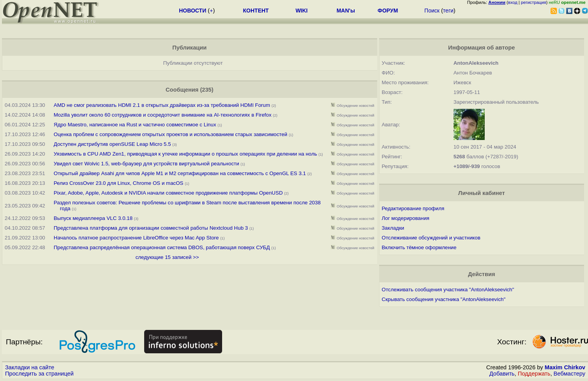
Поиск (432, 11)
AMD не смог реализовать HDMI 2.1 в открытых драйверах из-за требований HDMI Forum (162, 105)
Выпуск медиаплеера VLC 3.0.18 (93, 218)
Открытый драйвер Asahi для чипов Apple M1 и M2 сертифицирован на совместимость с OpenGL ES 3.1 (180, 173)
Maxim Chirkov (565, 367)
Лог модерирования (406, 218)
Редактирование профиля (413, 208)
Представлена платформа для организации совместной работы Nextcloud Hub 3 (151, 228)
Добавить (502, 374)
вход (513, 2)
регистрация (534, 2)
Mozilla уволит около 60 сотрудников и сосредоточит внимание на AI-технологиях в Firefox (163, 115)
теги (448, 11)
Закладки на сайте (30, 367)
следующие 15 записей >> (167, 257)
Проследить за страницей (39, 374)
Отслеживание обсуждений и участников (431, 238)
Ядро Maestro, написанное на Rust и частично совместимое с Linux (135, 125)
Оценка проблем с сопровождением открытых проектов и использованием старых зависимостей (170, 134)
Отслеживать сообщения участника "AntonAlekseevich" (448, 290)
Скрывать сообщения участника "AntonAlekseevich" (444, 299)
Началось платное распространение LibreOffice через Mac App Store (136, 238)
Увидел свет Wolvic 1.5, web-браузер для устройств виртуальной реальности (147, 164)
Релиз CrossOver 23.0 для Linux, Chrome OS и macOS (119, 183)
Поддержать (534, 374)
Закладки (393, 228)
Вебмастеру (569, 374)
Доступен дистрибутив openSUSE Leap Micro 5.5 (112, 144)
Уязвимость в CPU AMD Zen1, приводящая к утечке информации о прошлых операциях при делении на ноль (185, 154)
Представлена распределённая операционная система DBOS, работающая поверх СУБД (162, 247)
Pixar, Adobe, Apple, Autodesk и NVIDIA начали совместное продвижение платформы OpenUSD (168, 193)
